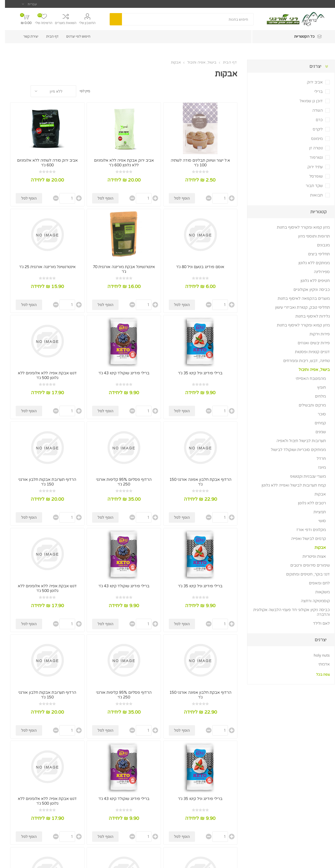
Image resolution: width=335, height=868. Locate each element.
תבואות (311, 195)
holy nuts (317, 655)
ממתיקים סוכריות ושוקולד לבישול (293, 450)
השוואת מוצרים (61, 23)
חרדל (316, 459)
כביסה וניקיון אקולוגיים (307, 290)
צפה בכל (318, 675)
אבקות (315, 494)
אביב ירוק (310, 82)
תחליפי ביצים (314, 254)
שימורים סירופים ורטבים (305, 565)
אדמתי (319, 664)
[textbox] (183, 19)
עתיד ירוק (310, 167)
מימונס (312, 139)
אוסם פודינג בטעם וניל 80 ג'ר (195, 267)
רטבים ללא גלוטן (307, 503)
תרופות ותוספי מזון (309, 236)
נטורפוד (311, 157)
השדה (312, 110)
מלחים (315, 396)
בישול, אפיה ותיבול (309, 370)
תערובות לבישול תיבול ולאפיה (296, 441)
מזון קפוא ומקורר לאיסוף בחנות (298, 227)
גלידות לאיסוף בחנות (308, 316)
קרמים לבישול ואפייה (303, 539)
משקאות (318, 592)
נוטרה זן (311, 148)
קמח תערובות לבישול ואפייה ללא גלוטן (289, 485)
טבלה (19, 91)
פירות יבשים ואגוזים (309, 343)
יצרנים (310, 66)
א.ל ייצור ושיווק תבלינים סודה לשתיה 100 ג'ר (195, 163)
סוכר (317, 414)
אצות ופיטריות (309, 556)
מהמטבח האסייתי (306, 379)
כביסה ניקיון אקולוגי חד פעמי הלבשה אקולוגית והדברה (287, 612)
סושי (317, 521)
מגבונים (318, 245)
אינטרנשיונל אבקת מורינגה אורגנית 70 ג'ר (119, 269)
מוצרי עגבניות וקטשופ (303, 476)
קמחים (315, 423)
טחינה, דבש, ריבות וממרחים (301, 361)
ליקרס (313, 129)
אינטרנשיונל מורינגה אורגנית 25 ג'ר (42, 267)
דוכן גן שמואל (306, 101)
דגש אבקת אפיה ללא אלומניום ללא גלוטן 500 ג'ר (42, 375)
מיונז (317, 467)
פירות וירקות (315, 334)
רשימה (9, 91)
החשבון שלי (82, 23)
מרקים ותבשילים (307, 405)
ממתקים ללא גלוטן (309, 263)
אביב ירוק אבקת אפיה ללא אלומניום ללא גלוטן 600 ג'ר (119, 163)
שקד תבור (309, 186)
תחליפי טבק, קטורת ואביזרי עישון (297, 307)
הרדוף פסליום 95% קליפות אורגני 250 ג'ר (119, 482)
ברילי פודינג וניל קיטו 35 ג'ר (195, 373)
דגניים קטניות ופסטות (307, 352)
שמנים (316, 432)
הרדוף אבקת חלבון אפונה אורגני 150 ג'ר (195, 482)
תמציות (315, 512)
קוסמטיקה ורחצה (310, 601)
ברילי (314, 92)
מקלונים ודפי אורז (306, 530)
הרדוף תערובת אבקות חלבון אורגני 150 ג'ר (42, 482)
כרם (314, 120)
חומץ (317, 387)
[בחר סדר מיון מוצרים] (48, 91)
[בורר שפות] (24, 4)
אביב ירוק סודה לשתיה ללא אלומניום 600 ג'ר (42, 163)
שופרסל (311, 176)
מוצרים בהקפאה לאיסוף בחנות (299, 298)
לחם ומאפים (314, 583)
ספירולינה (317, 272)
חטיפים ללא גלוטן (310, 281)
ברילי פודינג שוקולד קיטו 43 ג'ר (119, 373)
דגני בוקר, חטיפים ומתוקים (303, 574)
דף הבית (225, 62)
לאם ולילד (316, 623)
